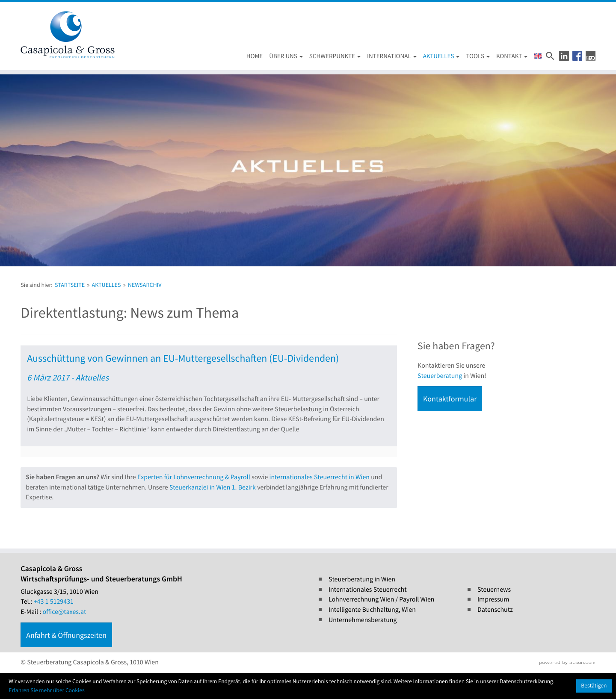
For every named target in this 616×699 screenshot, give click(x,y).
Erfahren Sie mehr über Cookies (46, 690)
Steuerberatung (440, 376)
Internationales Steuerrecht (368, 590)
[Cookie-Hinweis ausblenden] (594, 686)
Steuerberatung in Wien (362, 579)
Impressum (493, 599)
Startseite (70, 285)
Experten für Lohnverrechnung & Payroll (194, 477)
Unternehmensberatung (363, 620)
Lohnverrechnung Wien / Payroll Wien (382, 599)
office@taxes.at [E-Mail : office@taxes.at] (65, 612)
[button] (564, 56)
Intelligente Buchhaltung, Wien (372, 610)
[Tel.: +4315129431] (54, 602)
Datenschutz (495, 610)
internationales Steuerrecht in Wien (320, 477)
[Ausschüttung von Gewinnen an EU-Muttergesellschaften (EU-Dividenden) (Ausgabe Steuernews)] (209, 401)
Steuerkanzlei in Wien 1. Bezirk (213, 487)
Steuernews (494, 590)
